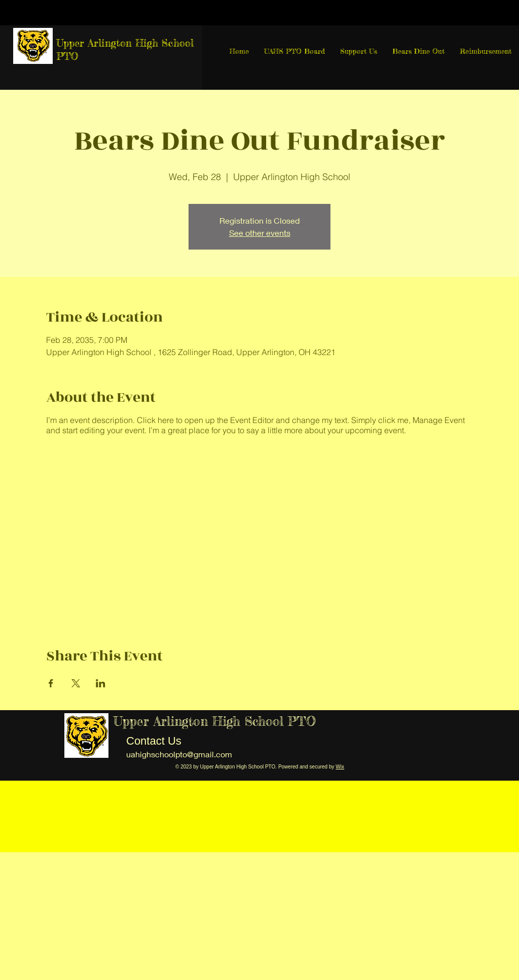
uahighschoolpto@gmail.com (179, 754)
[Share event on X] (76, 683)
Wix (340, 767)
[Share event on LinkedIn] (101, 683)
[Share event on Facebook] (51, 683)
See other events (260, 233)
